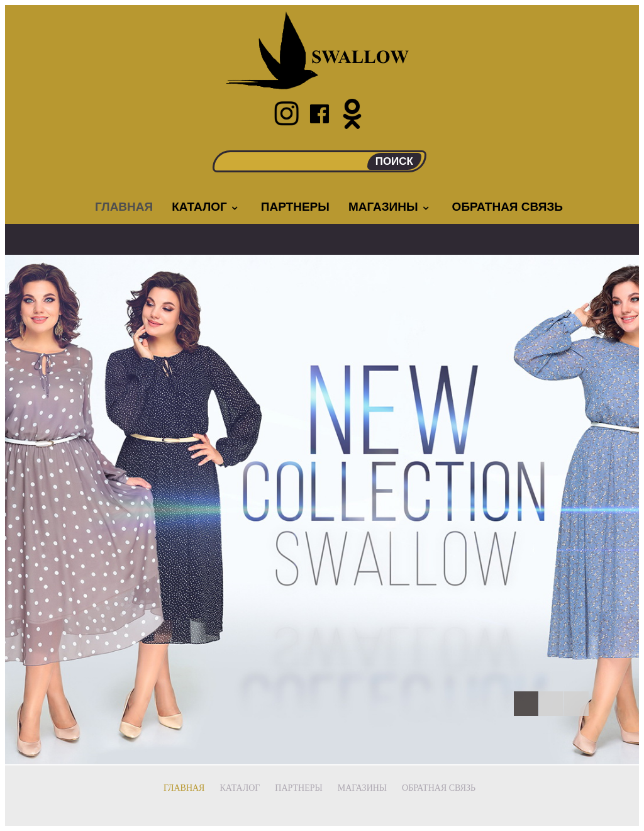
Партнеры (295, 207)
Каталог (206, 207)
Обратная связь (508, 207)
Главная (124, 207)
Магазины (390, 207)
